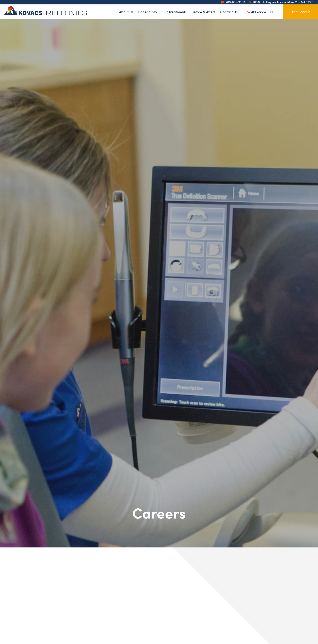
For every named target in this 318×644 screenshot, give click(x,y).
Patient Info (148, 11)
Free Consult (300, 11)
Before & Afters (203, 11)
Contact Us (229, 11)
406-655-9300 (261, 12)
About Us (126, 11)
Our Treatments (174, 11)
